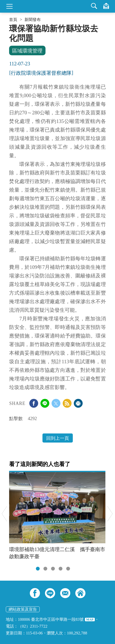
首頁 (13, 20)
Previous (4, 514)
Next (110, 514)
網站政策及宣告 (23, 609)
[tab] (38, 569)
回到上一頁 (58, 438)
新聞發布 (33, 20)
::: (11, 26)
